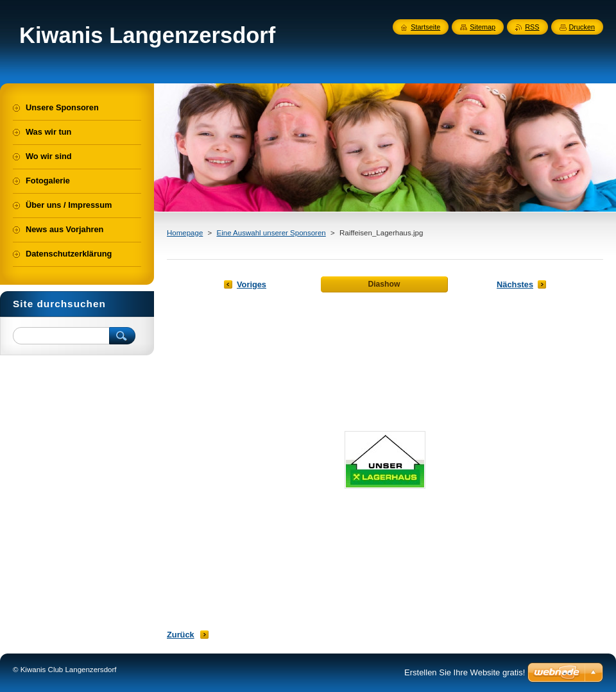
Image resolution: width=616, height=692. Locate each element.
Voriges (252, 284)
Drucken (582, 27)
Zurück (181, 635)
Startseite (425, 27)
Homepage (185, 233)
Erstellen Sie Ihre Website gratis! (465, 672)
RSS (532, 27)
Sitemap (483, 27)
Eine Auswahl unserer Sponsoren (271, 233)
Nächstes (515, 284)
